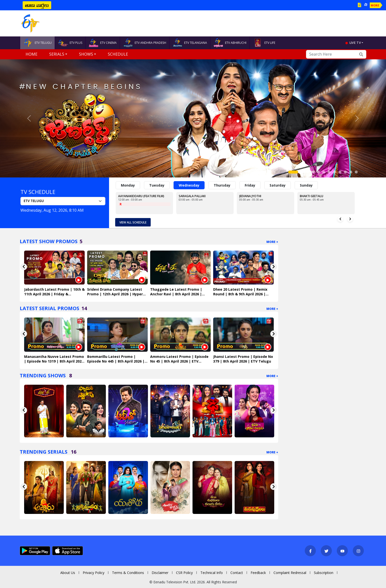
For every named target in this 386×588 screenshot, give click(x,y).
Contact (237, 573)
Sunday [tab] (306, 185)
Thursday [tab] (222, 185)
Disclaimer (160, 573)
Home (32, 54)
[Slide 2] (302, 172)
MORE (375, 5)
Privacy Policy (94, 573)
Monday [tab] (128, 185)
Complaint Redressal (290, 573)
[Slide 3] (307, 172)
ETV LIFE (264, 43)
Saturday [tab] (278, 185)
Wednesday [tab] (189, 185)
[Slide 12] (356, 172)
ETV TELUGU (37, 43)
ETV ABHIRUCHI (230, 43)
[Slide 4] (313, 172)
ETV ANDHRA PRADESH (145, 43)
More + (272, 242)
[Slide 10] (345, 172)
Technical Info (212, 573)
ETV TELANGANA (190, 43)
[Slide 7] (329, 172)
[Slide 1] (293, 172)
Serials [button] (57, 54)
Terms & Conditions (128, 573)
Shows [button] (86, 54)
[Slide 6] (324, 172)
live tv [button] (355, 43)
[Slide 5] (318, 172)
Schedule (118, 54)
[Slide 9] (340, 172)
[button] (29, 118)
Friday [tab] (250, 185)
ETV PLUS (70, 43)
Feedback (258, 573)
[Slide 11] (351, 172)
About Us (68, 573)
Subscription (324, 573)
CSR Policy (184, 573)
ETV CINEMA (103, 43)
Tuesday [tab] (157, 185)
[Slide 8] (335, 172)
